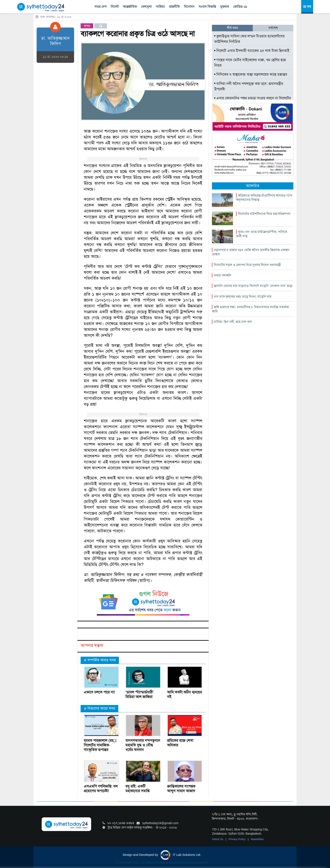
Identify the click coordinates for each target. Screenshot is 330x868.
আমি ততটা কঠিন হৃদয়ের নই (184, 694)
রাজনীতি (174, 7)
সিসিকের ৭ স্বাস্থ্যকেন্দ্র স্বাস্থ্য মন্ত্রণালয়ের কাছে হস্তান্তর (251, 74)
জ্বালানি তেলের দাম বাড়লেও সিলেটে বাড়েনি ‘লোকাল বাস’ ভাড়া (253, 286)
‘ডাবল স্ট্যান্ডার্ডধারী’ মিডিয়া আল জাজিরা (140, 694)
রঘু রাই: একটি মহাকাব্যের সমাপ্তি (137, 789)
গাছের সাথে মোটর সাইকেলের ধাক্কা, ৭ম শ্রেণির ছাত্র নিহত (250, 63)
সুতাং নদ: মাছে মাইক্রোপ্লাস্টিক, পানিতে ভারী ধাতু (262, 234)
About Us (218, 839)
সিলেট (115, 7)
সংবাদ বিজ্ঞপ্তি (207, 7)
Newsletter (257, 839)
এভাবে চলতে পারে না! (99, 692)
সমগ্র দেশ (100, 7)
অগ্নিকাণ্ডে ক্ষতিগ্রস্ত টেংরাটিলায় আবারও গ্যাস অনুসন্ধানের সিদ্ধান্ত (264, 198)
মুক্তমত (225, 7)
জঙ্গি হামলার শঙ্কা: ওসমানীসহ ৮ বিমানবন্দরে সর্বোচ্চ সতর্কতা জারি (251, 309)
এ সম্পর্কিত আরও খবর (100, 660)
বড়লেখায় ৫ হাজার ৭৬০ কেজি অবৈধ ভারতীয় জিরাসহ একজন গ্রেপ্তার (251, 252)
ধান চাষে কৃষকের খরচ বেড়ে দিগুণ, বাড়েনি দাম (243, 297)
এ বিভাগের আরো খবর (99, 708)
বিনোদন (189, 7)
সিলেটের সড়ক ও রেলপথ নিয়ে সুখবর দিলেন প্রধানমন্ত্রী (247, 265)
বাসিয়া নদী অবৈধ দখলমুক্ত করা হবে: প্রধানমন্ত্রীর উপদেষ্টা (249, 86)
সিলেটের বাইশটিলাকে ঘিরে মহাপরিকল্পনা (264, 214)
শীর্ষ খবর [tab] (232, 28)
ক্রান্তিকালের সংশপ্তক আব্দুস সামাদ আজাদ (181, 789)
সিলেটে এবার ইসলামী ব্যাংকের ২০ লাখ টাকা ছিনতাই (252, 51)
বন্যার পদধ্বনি (223, 275)
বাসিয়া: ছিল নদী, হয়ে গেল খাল (233, 322)
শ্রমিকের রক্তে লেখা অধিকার (180, 743)
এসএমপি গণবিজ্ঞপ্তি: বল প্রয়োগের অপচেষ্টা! (101, 789)
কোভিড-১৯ (240, 7)
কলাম (87, 26)
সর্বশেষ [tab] (273, 28)
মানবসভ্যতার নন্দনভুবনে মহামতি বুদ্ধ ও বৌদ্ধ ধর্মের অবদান (143, 745)
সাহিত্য (160, 7)
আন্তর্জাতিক (130, 7)
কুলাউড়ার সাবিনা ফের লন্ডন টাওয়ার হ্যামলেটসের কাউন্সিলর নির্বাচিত (249, 39)
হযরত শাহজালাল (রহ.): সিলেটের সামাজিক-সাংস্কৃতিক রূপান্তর (100, 745)
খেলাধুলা (146, 7)
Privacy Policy (238, 839)
